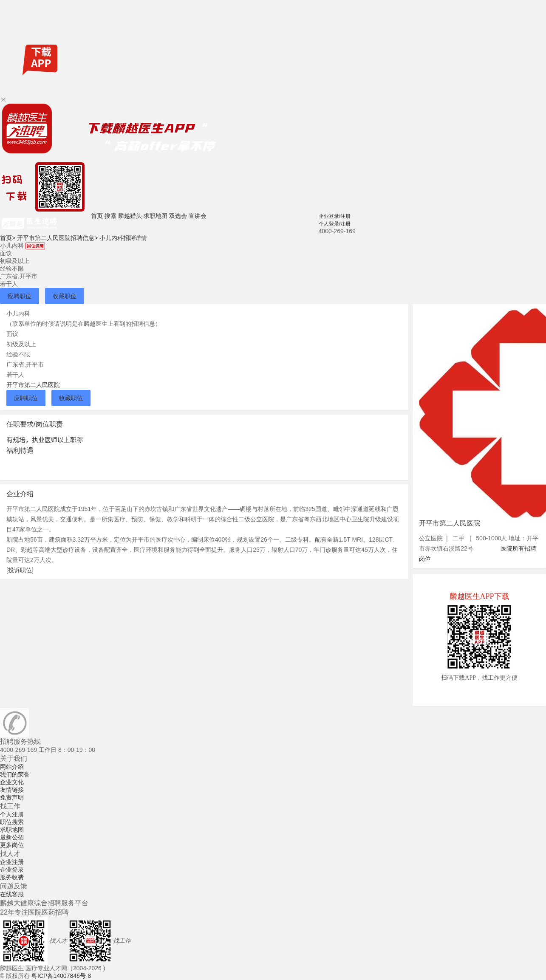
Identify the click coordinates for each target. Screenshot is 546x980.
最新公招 (12, 837)
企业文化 (12, 782)
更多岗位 (12, 845)
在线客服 (12, 894)
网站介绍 (12, 767)
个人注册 (12, 814)
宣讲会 (198, 216)
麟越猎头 (130, 216)
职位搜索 (12, 822)
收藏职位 (65, 296)
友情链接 (12, 790)
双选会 (178, 216)
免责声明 (12, 797)
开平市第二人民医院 (33, 385)
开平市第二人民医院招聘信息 (57, 238)
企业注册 (12, 862)
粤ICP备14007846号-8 (61, 976)
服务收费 (12, 877)
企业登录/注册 (335, 216)
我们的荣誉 (15, 774)
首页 (97, 216)
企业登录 (12, 870)
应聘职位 (20, 296)
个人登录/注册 (335, 224)
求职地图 (156, 216)
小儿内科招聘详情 (123, 238)
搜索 (110, 216)
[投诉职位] (20, 570)
